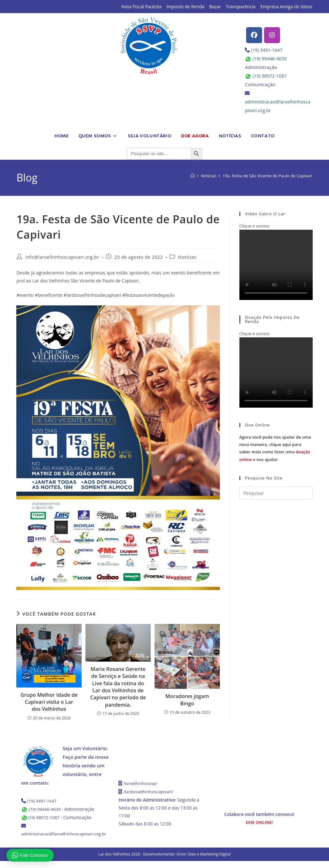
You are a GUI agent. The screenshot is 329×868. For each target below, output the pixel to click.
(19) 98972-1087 (270, 76)
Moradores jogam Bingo (187, 700)
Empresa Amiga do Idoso (286, 7)
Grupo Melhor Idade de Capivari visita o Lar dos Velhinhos (49, 702)
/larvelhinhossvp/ (141, 783)
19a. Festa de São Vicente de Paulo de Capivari (268, 176)
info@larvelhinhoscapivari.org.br (62, 257)
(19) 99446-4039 (270, 58)
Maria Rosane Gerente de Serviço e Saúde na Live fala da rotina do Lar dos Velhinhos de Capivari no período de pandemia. (118, 687)
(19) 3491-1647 (267, 50)
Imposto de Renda (185, 7)
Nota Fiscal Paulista (141, 7)
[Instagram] (272, 35)
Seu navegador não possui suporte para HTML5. (276, 265)
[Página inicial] (193, 176)
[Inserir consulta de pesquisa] (276, 493)
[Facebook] (254, 35)
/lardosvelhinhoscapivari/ (149, 791)
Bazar (215, 7)
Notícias (187, 257)
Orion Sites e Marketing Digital (203, 861)
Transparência (241, 7)
